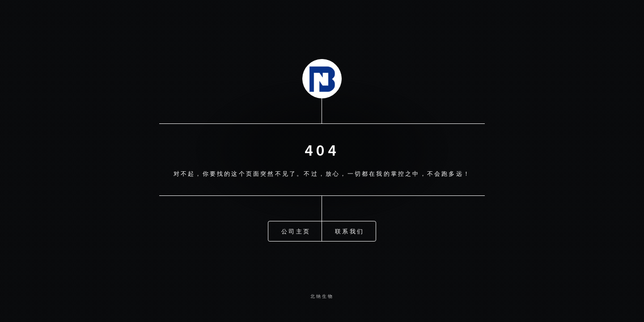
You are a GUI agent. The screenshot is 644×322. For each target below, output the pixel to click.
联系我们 (350, 230)
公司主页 (296, 230)
